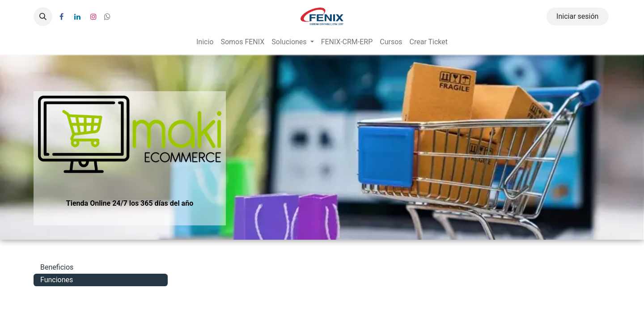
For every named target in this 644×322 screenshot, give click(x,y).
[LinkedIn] (77, 17)
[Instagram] (93, 17)
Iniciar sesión (577, 16)
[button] (43, 17)
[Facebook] (61, 17)
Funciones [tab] (57, 280)
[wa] (107, 17)
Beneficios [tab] (57, 267)
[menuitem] (205, 42)
